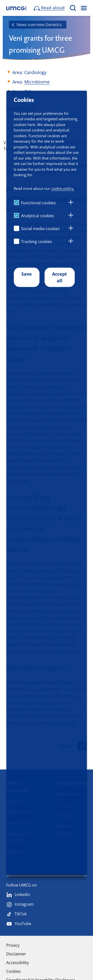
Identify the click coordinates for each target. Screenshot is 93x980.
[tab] (71, 203)
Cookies (14, 971)
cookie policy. (63, 188)
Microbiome (37, 82)
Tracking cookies (37, 242)
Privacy (13, 945)
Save (27, 274)
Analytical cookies (38, 216)
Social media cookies (40, 229)
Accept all (60, 277)
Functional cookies (38, 203)
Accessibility (17, 963)
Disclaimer (16, 954)
